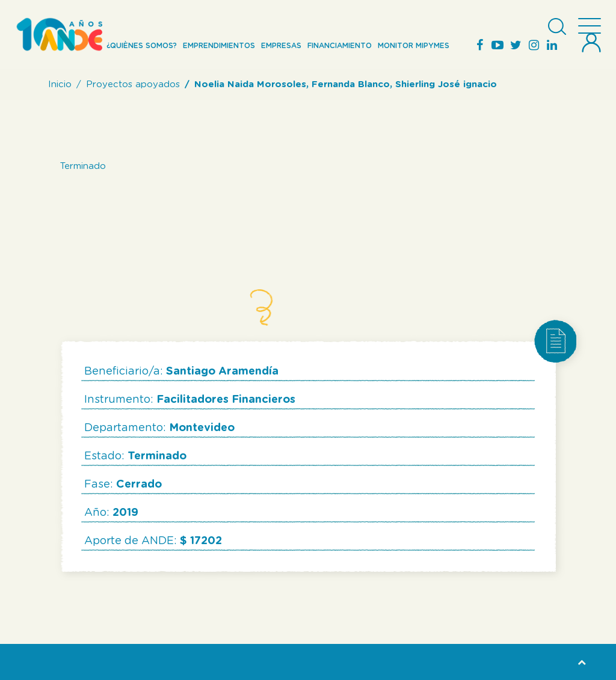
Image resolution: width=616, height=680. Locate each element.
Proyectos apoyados (133, 84)
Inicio (60, 84)
